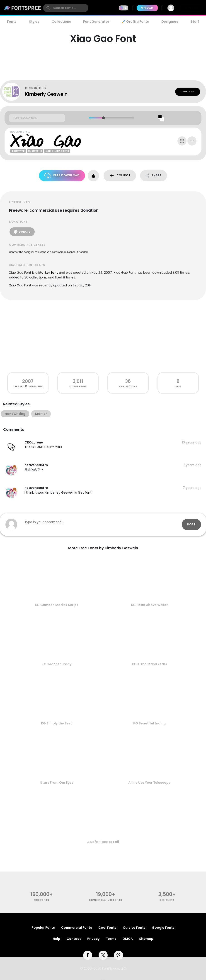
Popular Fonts (43, 928)
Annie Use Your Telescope (149, 783)
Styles (34, 22)
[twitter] (103, 955)
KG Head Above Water (149, 605)
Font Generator (96, 22)
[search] (66, 8)
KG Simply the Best (57, 723)
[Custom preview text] (37, 118)
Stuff (195, 22)
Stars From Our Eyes (57, 783)
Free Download (62, 176)
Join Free (191, 8)
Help (57, 939)
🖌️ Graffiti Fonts (135, 22)
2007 (28, 381)
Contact (188, 92)
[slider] (103, 118)
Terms (111, 939)
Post (191, 524)
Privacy (93, 939)
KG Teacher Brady (57, 664)
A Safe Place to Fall (103, 842)
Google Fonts (163, 928)
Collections (61, 22)
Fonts (12, 22)
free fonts (42, 900)
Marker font (48, 273)
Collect (120, 176)
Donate (22, 232)
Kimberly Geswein (46, 94)
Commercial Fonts (77, 928)
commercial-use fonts (105, 900)
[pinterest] (119, 955)
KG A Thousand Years (149, 664)
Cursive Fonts (134, 928)
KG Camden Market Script (57, 605)
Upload (147, 8)
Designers (170, 22)
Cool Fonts (107, 928)
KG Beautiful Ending (149, 723)
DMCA (128, 939)
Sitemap (146, 939)
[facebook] (88, 955)
